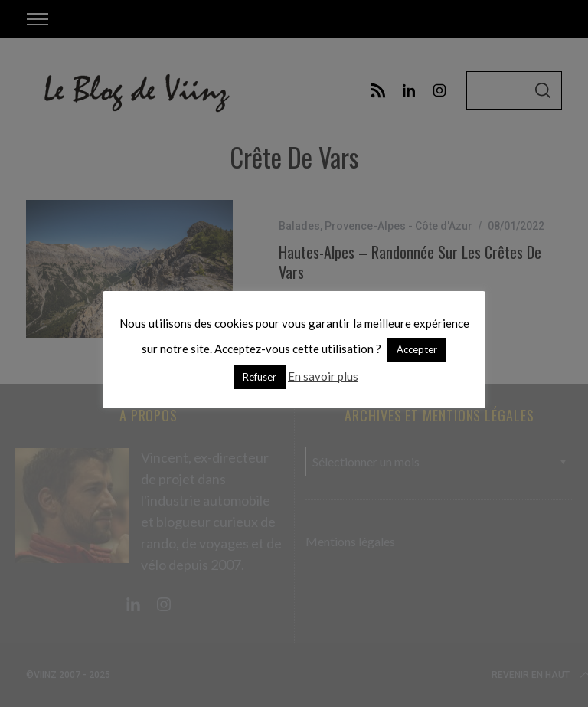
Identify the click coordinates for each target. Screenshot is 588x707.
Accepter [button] (417, 349)
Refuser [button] (260, 377)
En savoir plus (323, 376)
